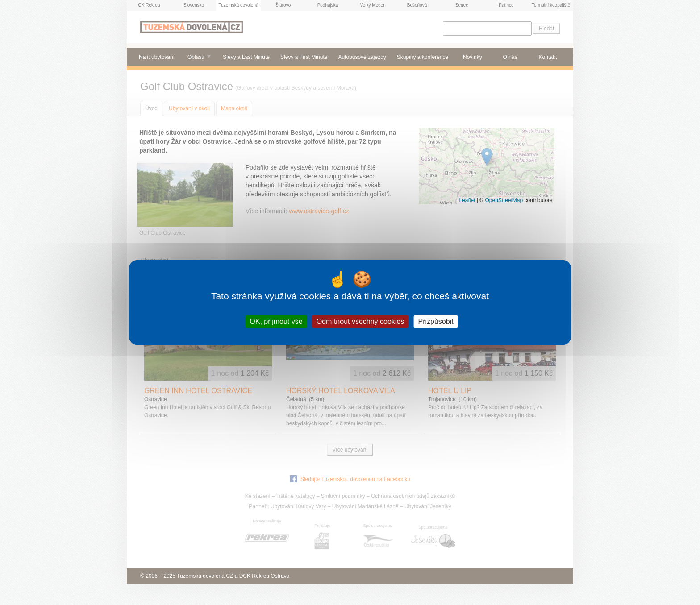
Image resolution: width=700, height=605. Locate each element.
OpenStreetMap (504, 200)
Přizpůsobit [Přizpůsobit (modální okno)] (435, 321)
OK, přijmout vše (276, 321)
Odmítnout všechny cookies (360, 321)
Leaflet (467, 200)
